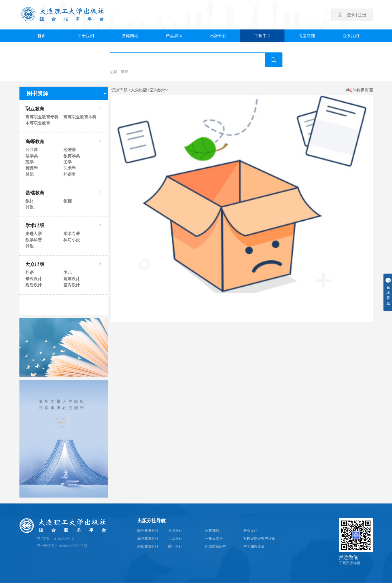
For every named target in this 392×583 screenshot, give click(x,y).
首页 (42, 36)
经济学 (70, 150)
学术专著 (72, 234)
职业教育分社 (148, 531)
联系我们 (351, 36)
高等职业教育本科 (80, 117)
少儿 (67, 272)
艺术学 (70, 168)
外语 (29, 272)
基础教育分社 (148, 546)
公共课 (32, 150)
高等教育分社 (148, 539)
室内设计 (72, 285)
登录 (351, 15)
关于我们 (86, 36)
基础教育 (64, 193)
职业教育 (64, 109)
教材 (29, 201)
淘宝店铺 (307, 36)
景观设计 (34, 279)
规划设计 (34, 285)
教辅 (67, 201)
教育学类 (72, 156)
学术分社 (175, 531)
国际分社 (175, 546)
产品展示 (174, 36)
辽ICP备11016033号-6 (56, 539)
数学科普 (34, 240)
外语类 (70, 174)
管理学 (32, 168)
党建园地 (130, 36)
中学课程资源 (254, 546)
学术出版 (64, 225)
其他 (29, 174)
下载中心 (262, 36)
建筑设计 (72, 279)
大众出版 (64, 264)
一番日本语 (214, 539)
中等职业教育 (38, 123)
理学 (29, 162)
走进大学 (34, 234)
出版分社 (218, 36)
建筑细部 (212, 531)
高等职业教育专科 (42, 117)
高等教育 (64, 141)
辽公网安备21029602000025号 (62, 546)
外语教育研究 (216, 546)
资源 (124, 72)
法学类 (32, 156)
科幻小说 (72, 240)
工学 (67, 162)
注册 (362, 15)
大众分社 (175, 539)
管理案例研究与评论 (259, 539)
